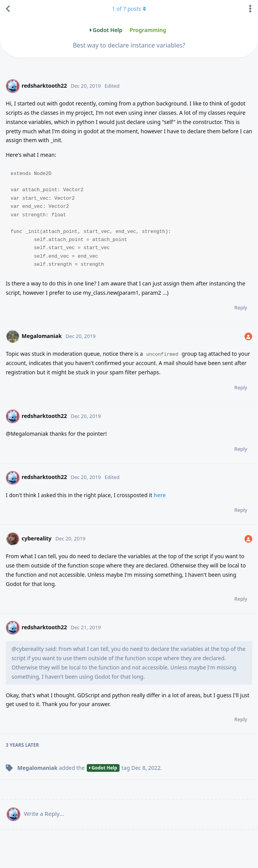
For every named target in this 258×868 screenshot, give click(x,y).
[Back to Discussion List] (8, 9)
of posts (129, 9)
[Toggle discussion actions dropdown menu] (250, 9)
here (160, 495)
